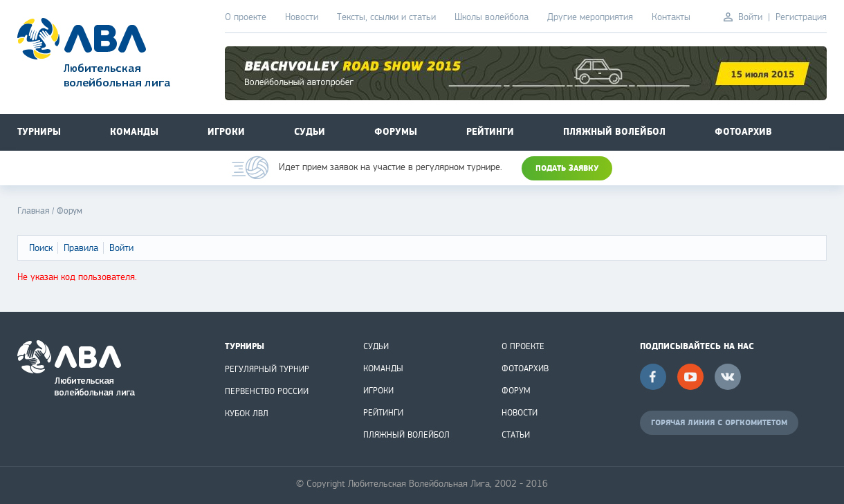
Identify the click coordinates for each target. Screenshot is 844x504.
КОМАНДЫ (383, 368)
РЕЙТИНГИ (383, 413)
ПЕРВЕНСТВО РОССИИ (267, 391)
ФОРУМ (516, 391)
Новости (302, 17)
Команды (134, 132)
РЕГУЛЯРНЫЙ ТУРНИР (267, 369)
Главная (33, 211)
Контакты (671, 17)
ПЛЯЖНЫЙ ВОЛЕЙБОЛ (406, 435)
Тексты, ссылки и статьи (386, 17)
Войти (750, 17)
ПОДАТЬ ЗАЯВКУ (567, 168)
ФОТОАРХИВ (525, 368)
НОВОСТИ (520, 413)
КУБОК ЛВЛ (247, 413)
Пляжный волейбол (614, 132)
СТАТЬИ (516, 435)
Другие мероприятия (590, 17)
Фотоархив (743, 132)
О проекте (246, 17)
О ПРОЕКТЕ (523, 346)
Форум (70, 211)
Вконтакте (728, 377)
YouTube (690, 377)
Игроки (226, 132)
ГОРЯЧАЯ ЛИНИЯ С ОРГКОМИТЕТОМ (719, 423)
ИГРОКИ (378, 391)
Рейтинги (490, 132)
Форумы (396, 132)
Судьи (310, 132)
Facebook (653, 377)
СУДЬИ (376, 346)
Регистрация (801, 17)
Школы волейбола (492, 17)
